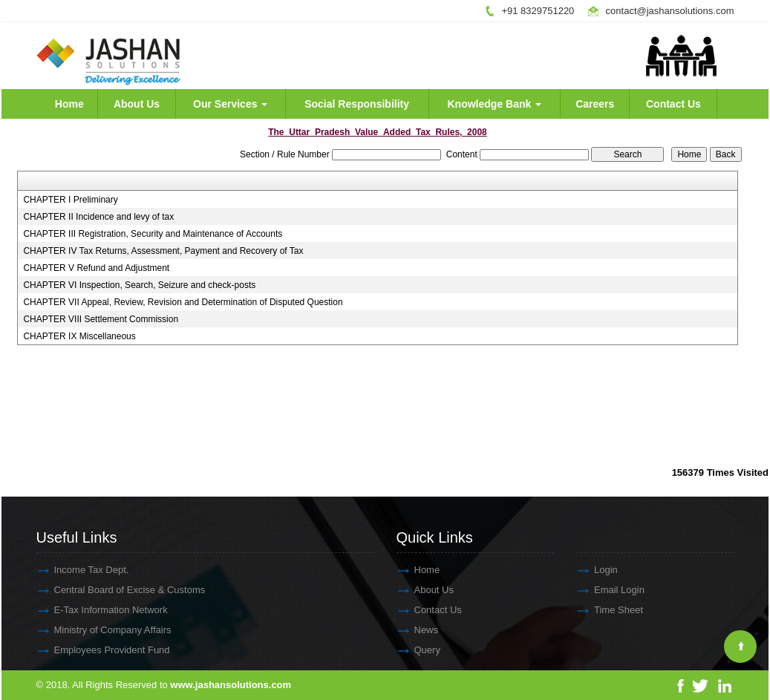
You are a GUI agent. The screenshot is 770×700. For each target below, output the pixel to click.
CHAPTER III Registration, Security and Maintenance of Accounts (153, 234)
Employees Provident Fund (99, 650)
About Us (137, 104)
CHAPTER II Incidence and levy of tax (98, 217)
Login (593, 570)
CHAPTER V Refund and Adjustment (96, 268)
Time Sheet (605, 610)
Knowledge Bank (495, 104)
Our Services (230, 104)
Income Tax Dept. (78, 570)
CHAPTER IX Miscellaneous (79, 336)
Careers (595, 104)
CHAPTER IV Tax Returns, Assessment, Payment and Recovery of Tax (163, 251)
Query (414, 650)
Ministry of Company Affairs (99, 630)
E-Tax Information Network (98, 610)
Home (69, 104)
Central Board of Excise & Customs (117, 590)
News (413, 630)
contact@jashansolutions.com (670, 11)
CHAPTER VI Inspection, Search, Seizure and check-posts (139, 285)
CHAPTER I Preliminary (70, 200)
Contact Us (673, 104)
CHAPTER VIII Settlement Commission (101, 319)
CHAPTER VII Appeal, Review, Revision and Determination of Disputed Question (183, 302)
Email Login (606, 590)
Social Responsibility (357, 104)
